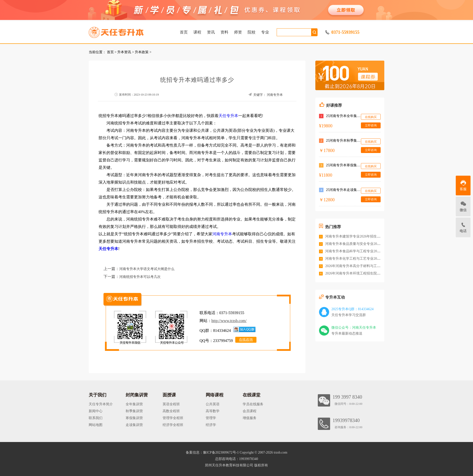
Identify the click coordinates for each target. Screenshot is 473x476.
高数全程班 (171, 411)
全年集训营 (134, 404)
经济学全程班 (173, 425)
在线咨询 (246, 340)
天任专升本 (228, 116)
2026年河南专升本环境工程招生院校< (354, 273)
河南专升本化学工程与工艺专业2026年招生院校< (362, 259)
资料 (224, 32)
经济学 (211, 425)
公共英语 (213, 404)
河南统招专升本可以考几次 (140, 277)
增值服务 (250, 418)
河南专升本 (275, 95)
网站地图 (96, 425)
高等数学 (213, 411)
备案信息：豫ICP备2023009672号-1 (212, 452)
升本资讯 (124, 52)
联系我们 (96, 418)
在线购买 (371, 117)
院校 (252, 32)
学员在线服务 (253, 404)
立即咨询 (371, 125)
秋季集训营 (134, 411)
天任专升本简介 (101, 404)
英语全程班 (171, 404)
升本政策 (142, 52)
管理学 (211, 418)
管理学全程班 (173, 418)
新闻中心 (96, 411)
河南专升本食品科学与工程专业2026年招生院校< (362, 251)
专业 (265, 32)
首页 (184, 32)
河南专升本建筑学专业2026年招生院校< (355, 236)
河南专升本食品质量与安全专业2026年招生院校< (362, 244)
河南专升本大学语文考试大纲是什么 (147, 269)
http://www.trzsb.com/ (229, 321)
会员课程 (250, 411)
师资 (238, 32)
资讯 (211, 32)
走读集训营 (134, 425)
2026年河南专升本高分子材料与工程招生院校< (361, 266)
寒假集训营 (134, 418)
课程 (197, 32)
